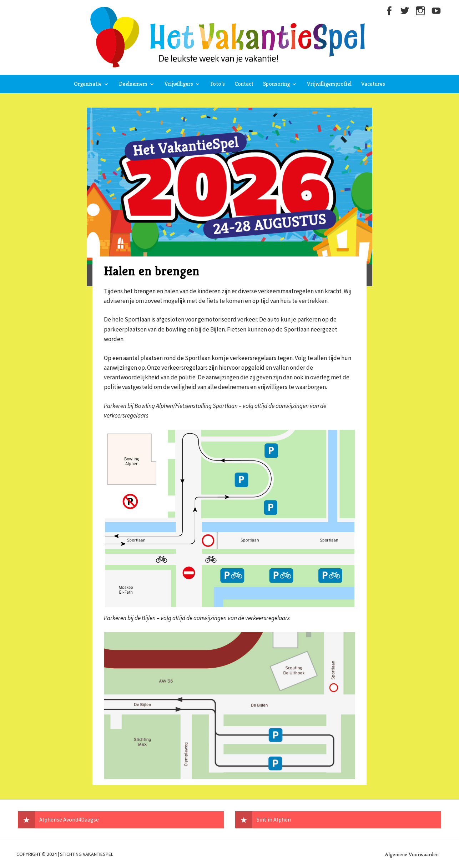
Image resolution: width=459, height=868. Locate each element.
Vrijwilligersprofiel (329, 84)
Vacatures (373, 84)
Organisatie (88, 84)
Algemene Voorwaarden (412, 854)
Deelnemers (133, 84)
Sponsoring (276, 84)
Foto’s (218, 84)
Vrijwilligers (179, 84)
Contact (244, 84)
